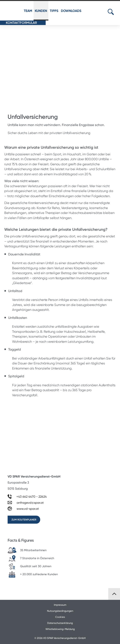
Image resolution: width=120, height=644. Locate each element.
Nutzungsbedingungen (60, 611)
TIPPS (54, 11)
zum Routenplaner (24, 520)
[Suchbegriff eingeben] (116, 12)
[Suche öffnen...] (111, 12)
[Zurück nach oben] (114, 594)
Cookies (60, 617)
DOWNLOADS (71, 11)
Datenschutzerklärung (60, 623)
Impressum (60, 605)
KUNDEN (41, 11)
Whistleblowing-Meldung (60, 629)
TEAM (28, 11)
